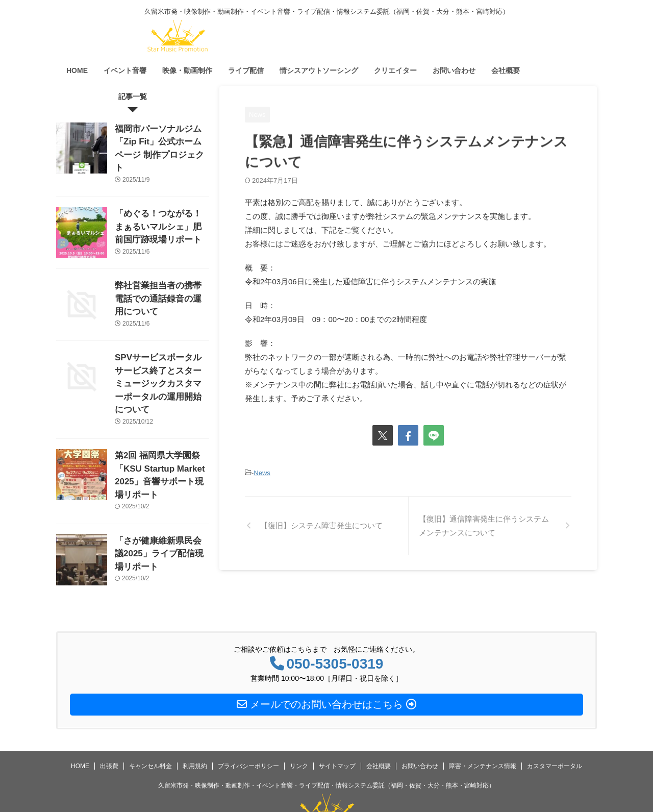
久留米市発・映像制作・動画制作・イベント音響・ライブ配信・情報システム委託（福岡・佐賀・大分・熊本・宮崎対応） (326, 741)
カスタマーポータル (555, 721)
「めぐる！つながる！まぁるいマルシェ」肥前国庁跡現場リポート (161, 212)
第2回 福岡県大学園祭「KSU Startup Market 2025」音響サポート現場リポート (161, 434)
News (262, 472)
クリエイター (395, 70)
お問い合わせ (454, 70)
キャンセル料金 (150, 721)
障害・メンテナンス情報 (483, 721)
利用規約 (195, 721)
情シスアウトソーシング (319, 70)
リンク (299, 721)
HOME (77, 70)
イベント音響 (125, 70)
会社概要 (506, 70)
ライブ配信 (246, 70)
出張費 (109, 721)
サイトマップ (337, 721)
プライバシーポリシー (248, 721)
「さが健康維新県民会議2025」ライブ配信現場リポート (159, 506)
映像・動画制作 (187, 70)
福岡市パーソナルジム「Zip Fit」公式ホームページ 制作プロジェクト (159, 140)
